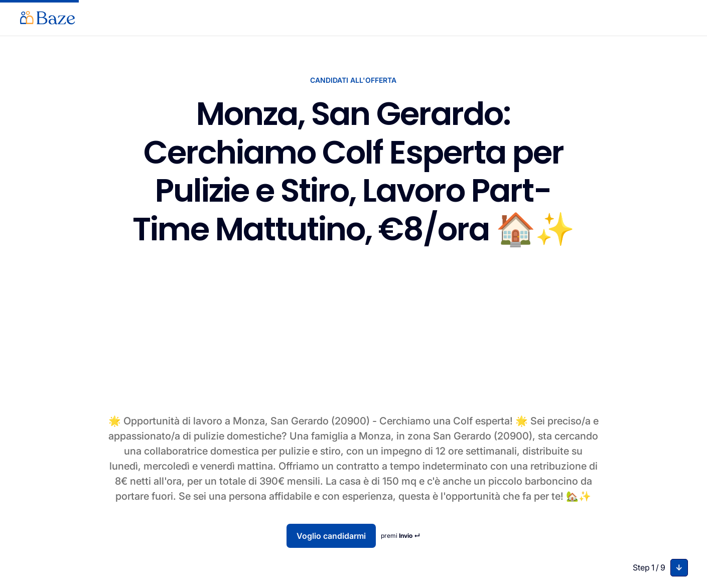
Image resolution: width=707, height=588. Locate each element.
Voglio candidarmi (331, 536)
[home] (48, 18)
